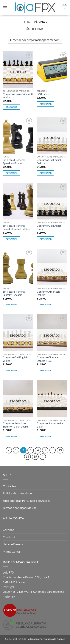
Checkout (9, 537)
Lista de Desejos (13, 544)
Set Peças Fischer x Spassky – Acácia (14, 293)
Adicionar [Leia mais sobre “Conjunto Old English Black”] (46, 239)
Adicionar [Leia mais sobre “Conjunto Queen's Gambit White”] (12, 107)
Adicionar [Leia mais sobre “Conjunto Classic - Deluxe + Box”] (46, 370)
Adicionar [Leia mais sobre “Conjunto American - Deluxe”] (46, 305)
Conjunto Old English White (15, 359)
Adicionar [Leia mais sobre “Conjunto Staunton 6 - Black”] (46, 436)
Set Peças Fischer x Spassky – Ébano (14, 162)
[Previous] (9, 450)
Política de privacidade (17, 493)
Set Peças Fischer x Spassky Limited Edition (16, 227)
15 (35, 456)
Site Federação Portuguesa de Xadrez (27, 501)
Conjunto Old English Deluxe (49, 162)
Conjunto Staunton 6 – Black (50, 425)
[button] (5, 8)
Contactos (10, 486)
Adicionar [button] (46, 104)
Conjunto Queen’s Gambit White (18, 96)
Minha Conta (11, 551)
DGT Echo (43, 94)
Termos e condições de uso (20, 508)
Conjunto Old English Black (49, 227)
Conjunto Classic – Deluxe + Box (48, 359)
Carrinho (9, 530)
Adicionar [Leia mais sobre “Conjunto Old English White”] (12, 370)
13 (60, 450)
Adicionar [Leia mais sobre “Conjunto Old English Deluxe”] (46, 173)
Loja (26, 22)
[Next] (43, 457)
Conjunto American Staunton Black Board (15, 425)
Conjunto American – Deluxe (49, 293)
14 (27, 456)
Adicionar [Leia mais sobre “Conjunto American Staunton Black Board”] (12, 436)
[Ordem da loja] (35, 40)
